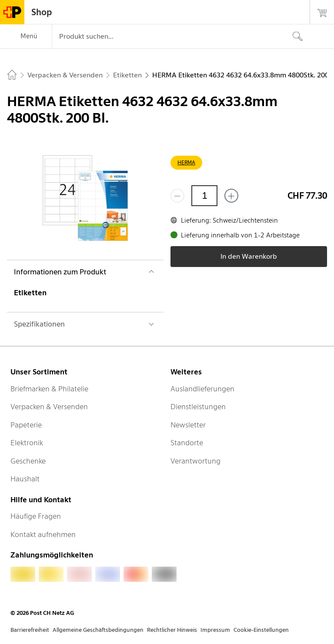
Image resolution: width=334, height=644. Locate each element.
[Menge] (204, 196)
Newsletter (188, 425)
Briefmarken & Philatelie (49, 389)
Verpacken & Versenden (49, 407)
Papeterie (26, 425)
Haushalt (25, 479)
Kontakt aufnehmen (43, 534)
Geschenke (28, 461)
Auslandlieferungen (202, 389)
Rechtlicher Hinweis (172, 630)
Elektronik (27, 443)
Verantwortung (195, 461)
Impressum (215, 630)
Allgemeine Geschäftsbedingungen (98, 630)
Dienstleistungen (198, 407)
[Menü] (26, 37)
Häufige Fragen (36, 516)
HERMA (186, 162)
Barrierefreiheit (30, 630)
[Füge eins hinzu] (231, 196)
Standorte (187, 443)
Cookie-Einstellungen (261, 630)
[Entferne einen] (177, 196)
